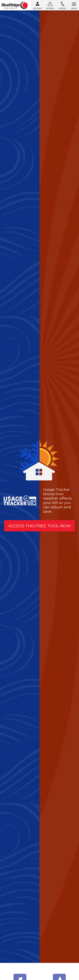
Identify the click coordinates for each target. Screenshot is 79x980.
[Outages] (50, 5)
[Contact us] (62, 5)
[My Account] (37, 5)
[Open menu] (74, 5)
